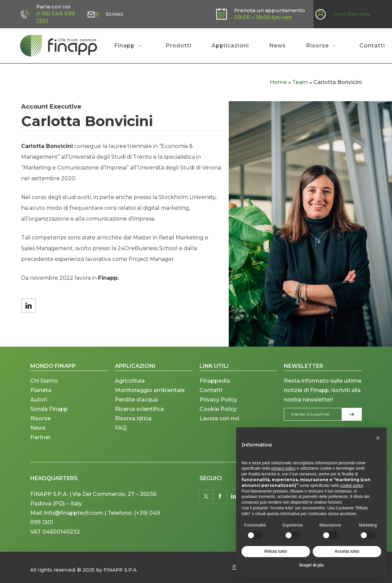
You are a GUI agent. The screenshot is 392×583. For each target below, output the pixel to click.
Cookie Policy (218, 422)
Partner (40, 450)
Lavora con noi (219, 431)
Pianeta (41, 403)
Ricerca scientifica (139, 422)
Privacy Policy (218, 412)
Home (278, 82)
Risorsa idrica (133, 431)
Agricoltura (130, 394)
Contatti (211, 403)
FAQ (121, 441)
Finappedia (215, 394)
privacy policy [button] (284, 468)
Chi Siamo (44, 394)
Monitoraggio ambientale (150, 403)
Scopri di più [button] (312, 565)
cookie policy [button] (352, 485)
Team (300, 82)
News (38, 441)
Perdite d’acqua (136, 412)
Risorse (40, 431)
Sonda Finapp (49, 422)
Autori (39, 412)
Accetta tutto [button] (347, 551)
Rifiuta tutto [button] (276, 551)
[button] (378, 438)
